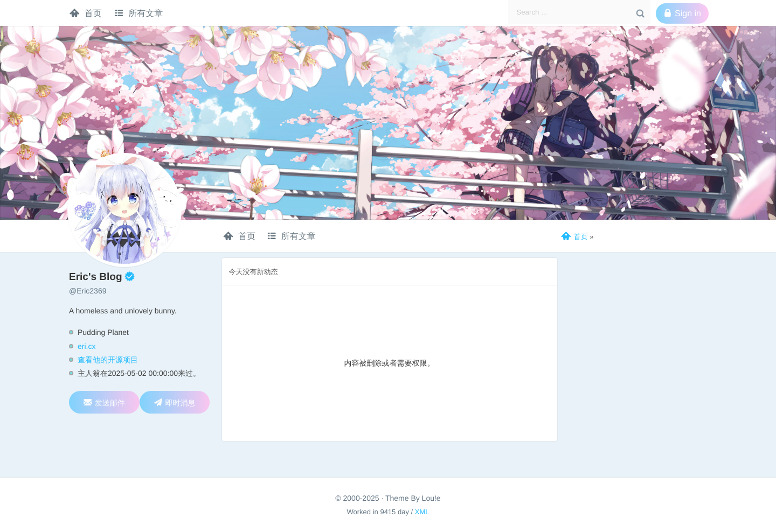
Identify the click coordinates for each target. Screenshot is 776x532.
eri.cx (86, 346)
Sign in (682, 13)
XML (422, 512)
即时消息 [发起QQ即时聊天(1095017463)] (174, 402)
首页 (86, 13)
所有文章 (139, 13)
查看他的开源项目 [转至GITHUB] (108, 360)
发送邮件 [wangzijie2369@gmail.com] (104, 402)
